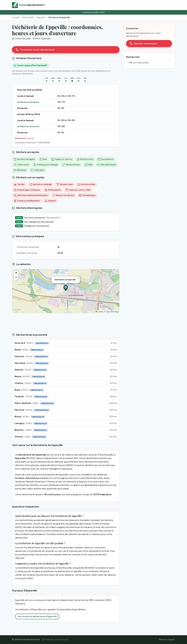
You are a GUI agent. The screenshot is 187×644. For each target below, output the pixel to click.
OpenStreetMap (112, 312)
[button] (66, 288)
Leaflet (99, 312)
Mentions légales (167, 639)
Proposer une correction (55, 639)
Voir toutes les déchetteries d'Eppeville (37, 616)
